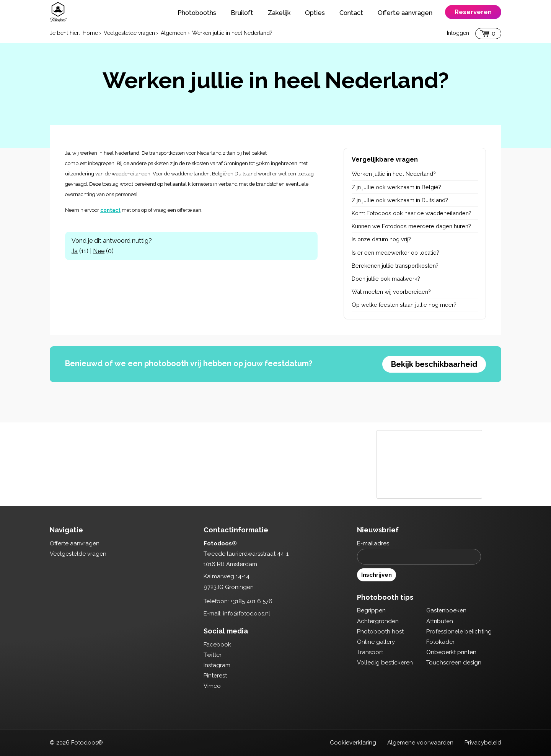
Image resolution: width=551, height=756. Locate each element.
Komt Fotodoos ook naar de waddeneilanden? (412, 213)
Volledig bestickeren (385, 663)
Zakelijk (279, 13)
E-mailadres (373, 543)
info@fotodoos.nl (247, 614)
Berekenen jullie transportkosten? (395, 266)
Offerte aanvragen (405, 13)
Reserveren (473, 12)
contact (110, 210)
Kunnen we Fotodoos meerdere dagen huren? (411, 226)
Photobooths (197, 13)
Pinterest (215, 676)
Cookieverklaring (353, 743)
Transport (370, 652)
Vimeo (212, 686)
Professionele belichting (459, 632)
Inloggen (458, 33)
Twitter (213, 655)
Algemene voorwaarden (420, 743)
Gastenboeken (446, 610)
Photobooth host (380, 632)
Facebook (217, 645)
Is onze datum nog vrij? (381, 239)
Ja (75, 251)
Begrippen (371, 610)
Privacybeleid (483, 743)
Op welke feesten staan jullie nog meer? (404, 305)
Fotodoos (58, 12)
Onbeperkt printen (451, 652)
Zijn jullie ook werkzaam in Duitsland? (400, 200)
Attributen (440, 621)
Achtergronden (378, 621)
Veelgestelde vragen (78, 554)
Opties (315, 13)
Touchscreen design (454, 663)
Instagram (217, 665)
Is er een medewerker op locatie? (395, 253)
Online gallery (376, 642)
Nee (99, 251)
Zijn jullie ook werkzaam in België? (396, 187)
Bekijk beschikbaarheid (434, 364)
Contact (351, 13)
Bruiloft (242, 13)
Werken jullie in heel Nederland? (394, 174)
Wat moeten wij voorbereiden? (391, 292)
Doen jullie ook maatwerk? (386, 279)
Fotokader (440, 642)
